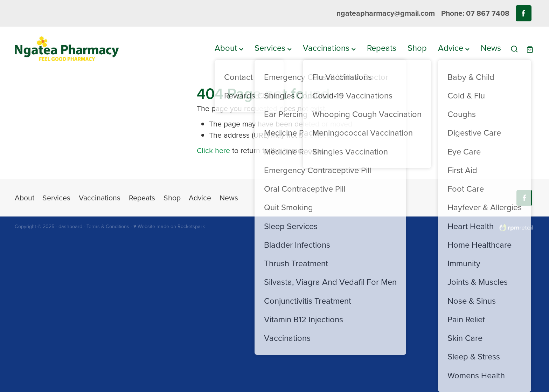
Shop (417, 48)
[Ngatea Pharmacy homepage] (67, 49)
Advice (454, 48)
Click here (213, 150)
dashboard (70, 226)
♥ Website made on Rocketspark (169, 226)
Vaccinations (329, 48)
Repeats (382, 48)
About (229, 48)
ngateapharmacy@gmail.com (386, 13)
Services (273, 48)
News (491, 48)
